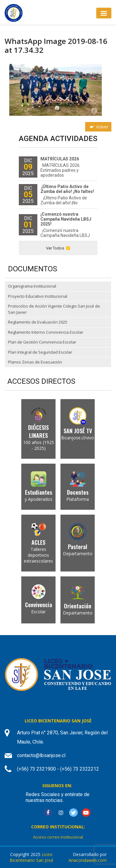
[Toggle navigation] (104, 13)
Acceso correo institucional (58, 837)
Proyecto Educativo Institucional (38, 296)
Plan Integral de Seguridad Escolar (40, 352)
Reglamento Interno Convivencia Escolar (46, 332)
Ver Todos (58, 248)
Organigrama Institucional (32, 286)
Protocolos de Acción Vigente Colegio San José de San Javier (54, 309)
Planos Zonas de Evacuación (35, 362)
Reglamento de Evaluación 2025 (38, 322)
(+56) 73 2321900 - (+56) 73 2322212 (58, 769)
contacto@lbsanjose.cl (41, 755)
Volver (98, 127)
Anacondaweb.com (88, 860)
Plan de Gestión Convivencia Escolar (42, 342)
